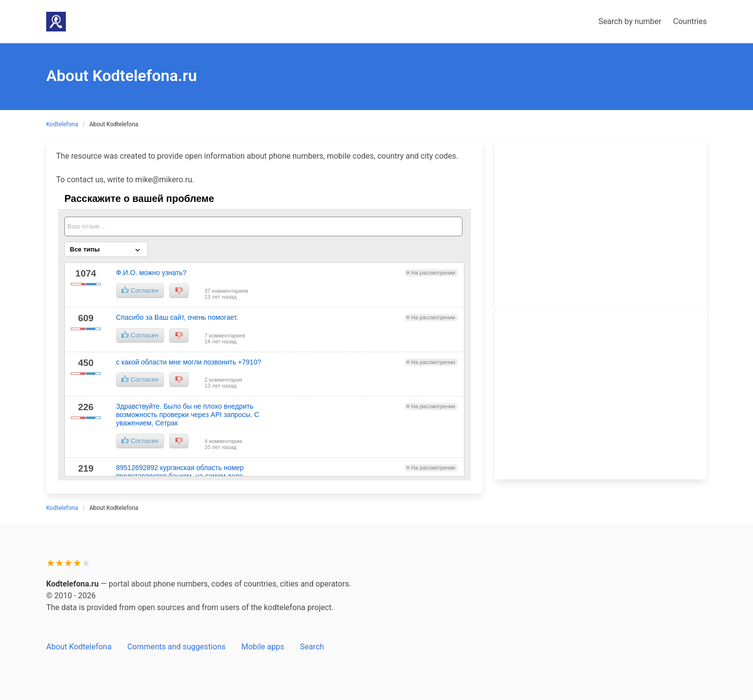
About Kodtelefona (79, 647)
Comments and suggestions (176, 647)
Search (312, 647)
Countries (690, 21)
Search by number (630, 21)
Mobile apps (263, 647)
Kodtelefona (62, 124)
